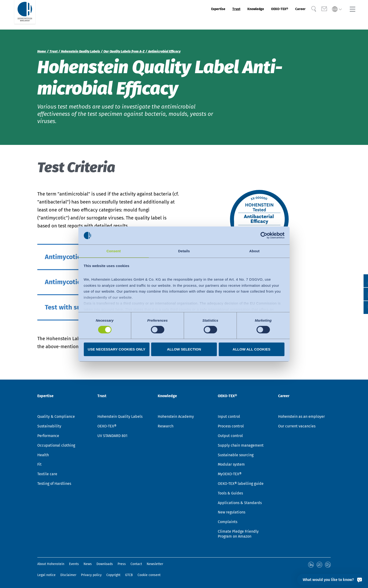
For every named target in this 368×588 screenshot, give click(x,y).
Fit (39, 465)
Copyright (113, 575)
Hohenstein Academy (176, 417)
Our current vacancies (297, 427)
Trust (212, 15)
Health (43, 456)
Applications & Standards (240, 503)
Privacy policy (91, 575)
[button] (360, 307)
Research (166, 427)
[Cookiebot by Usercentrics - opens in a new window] (264, 235)
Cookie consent (149, 575)
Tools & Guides (230, 494)
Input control (229, 417)
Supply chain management (241, 446)
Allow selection (184, 349)
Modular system (231, 465)
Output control (230, 436)
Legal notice (46, 575)
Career (294, 15)
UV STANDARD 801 (112, 436)
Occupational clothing (56, 446)
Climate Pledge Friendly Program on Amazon (238, 535)
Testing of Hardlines (54, 484)
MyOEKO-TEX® (230, 475)
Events (74, 565)
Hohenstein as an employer (301, 417)
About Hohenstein (51, 565)
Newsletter (155, 565)
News (88, 565)
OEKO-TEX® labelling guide (241, 484)
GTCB (129, 575)
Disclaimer (68, 575)
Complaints (228, 522)
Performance (48, 436)
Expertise (189, 15)
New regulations (232, 513)
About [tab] (254, 251)
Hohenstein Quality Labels (120, 417)
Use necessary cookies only (117, 349)
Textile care (47, 475)
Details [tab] (184, 251)
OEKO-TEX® (268, 15)
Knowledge (236, 15)
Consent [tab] (114, 251)
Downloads (105, 565)
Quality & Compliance (56, 417)
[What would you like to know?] (331, 580)
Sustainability (49, 427)
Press (122, 565)
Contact (136, 565)
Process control (231, 427)
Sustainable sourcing (236, 456)
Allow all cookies (251, 349)
